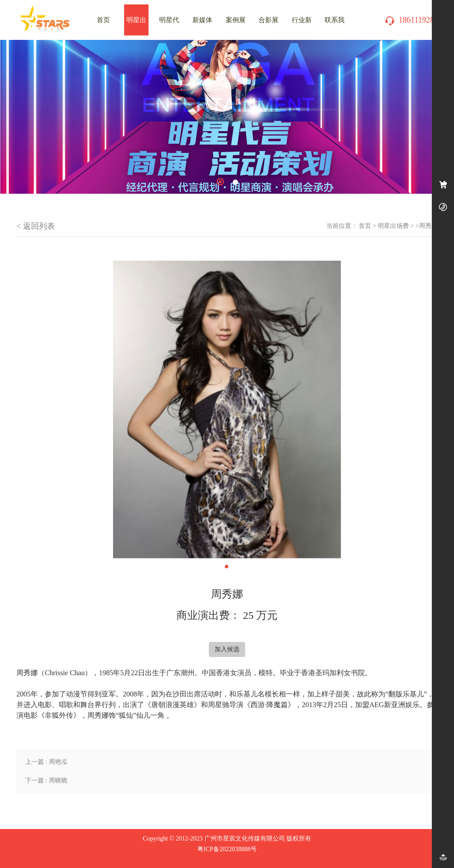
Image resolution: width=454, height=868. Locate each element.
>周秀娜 (427, 226)
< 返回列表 (36, 226)
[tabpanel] (227, 117)
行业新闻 (302, 26)
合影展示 (268, 26)
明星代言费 (169, 26)
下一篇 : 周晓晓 (46, 780)
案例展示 (236, 26)
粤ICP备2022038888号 (227, 849)
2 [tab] (235, 182)
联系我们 (335, 26)
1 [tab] (220, 182)
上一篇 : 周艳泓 (46, 762)
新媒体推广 (202, 26)
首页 (365, 226)
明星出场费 (136, 26)
